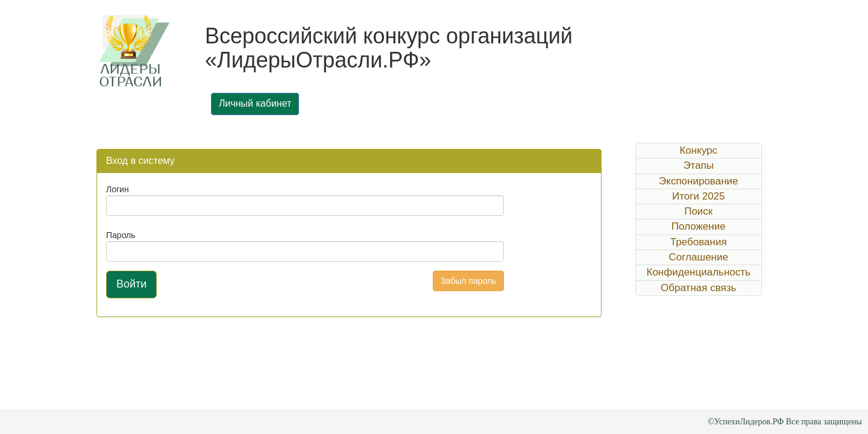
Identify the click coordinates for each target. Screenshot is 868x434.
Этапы (698, 165)
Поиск (698, 211)
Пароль (121, 235)
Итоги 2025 (699, 196)
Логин (118, 189)
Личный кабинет (255, 103)
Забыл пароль (468, 281)
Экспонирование (698, 181)
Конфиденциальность (699, 272)
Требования (699, 242)
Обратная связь (698, 288)
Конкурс (698, 150)
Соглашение (699, 257)
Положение (699, 226)
